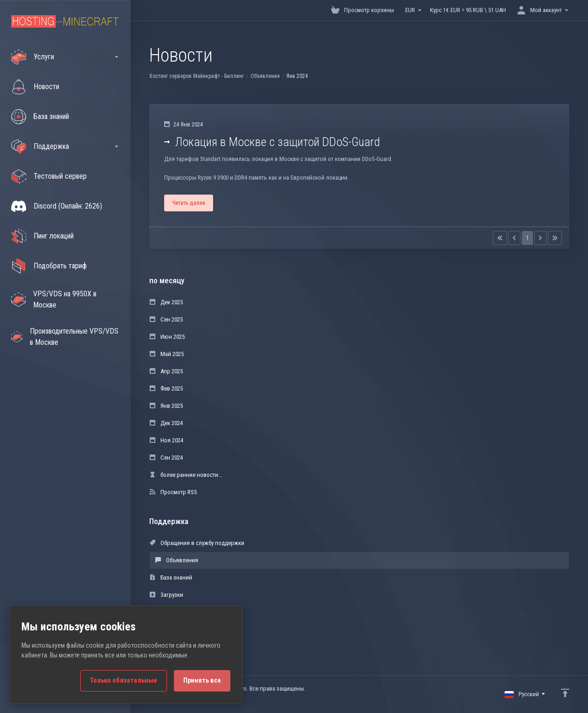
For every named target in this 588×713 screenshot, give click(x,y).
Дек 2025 (166, 302)
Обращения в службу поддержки (197, 543)
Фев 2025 (166, 388)
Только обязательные (124, 681)
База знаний (171, 577)
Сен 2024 (166, 458)
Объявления (265, 76)
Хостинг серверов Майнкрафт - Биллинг (197, 76)
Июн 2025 (167, 337)
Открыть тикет (173, 629)
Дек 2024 (166, 423)
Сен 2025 (166, 319)
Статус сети (169, 612)
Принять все (202, 681)
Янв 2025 (166, 406)
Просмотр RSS (173, 492)
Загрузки (166, 595)
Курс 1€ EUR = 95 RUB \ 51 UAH (468, 10)
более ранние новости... (186, 475)
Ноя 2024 (166, 440)
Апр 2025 (166, 371)
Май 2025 (167, 354)
